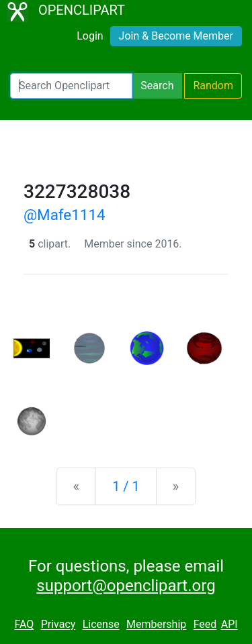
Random (213, 86)
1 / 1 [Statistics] (126, 486)
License (101, 625)
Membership (156, 625)
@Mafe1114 (65, 215)
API (229, 625)
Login (90, 36)
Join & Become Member (176, 36)
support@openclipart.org (126, 586)
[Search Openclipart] (71, 86)
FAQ (24, 625)
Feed (205, 625)
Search (157, 86)
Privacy (58, 625)
